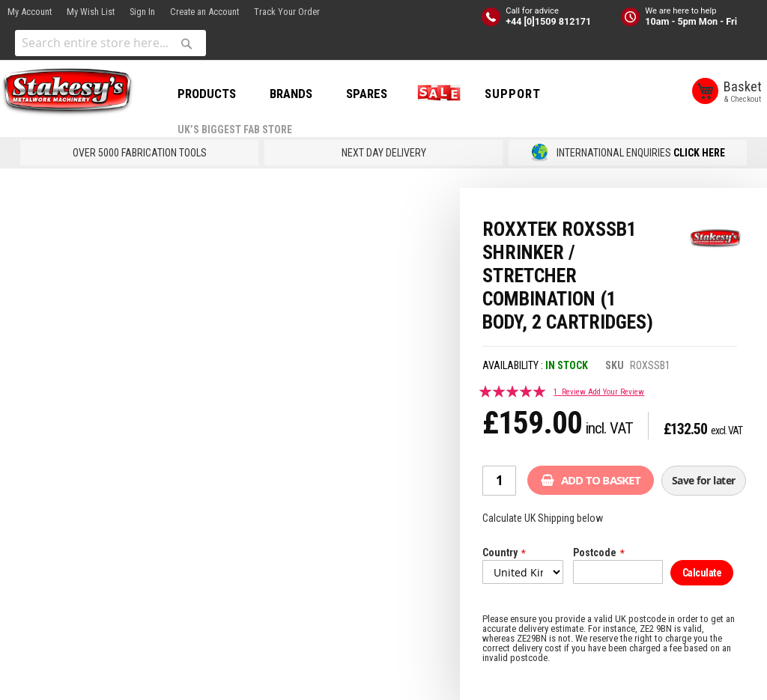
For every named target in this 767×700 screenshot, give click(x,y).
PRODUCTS (207, 94)
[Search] (187, 43)
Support (513, 94)
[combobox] (110, 43)
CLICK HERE (699, 153)
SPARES (367, 94)
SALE (436, 94)
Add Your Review (616, 392)
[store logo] (67, 92)
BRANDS (291, 94)
